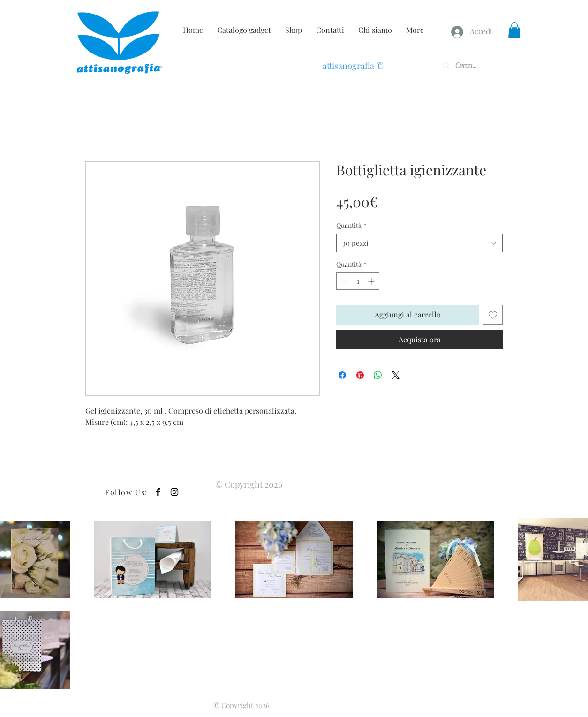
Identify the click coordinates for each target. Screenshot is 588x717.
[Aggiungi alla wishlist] (493, 315)
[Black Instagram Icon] (174, 492)
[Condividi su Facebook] (342, 375)
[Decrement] (343, 281)
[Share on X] (396, 375)
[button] (514, 30)
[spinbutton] (358, 281)
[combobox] (419, 243)
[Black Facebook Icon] (158, 492)
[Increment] (372, 281)
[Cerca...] (470, 66)
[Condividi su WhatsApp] (378, 375)
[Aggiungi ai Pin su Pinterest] (360, 375)
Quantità (351, 225)
